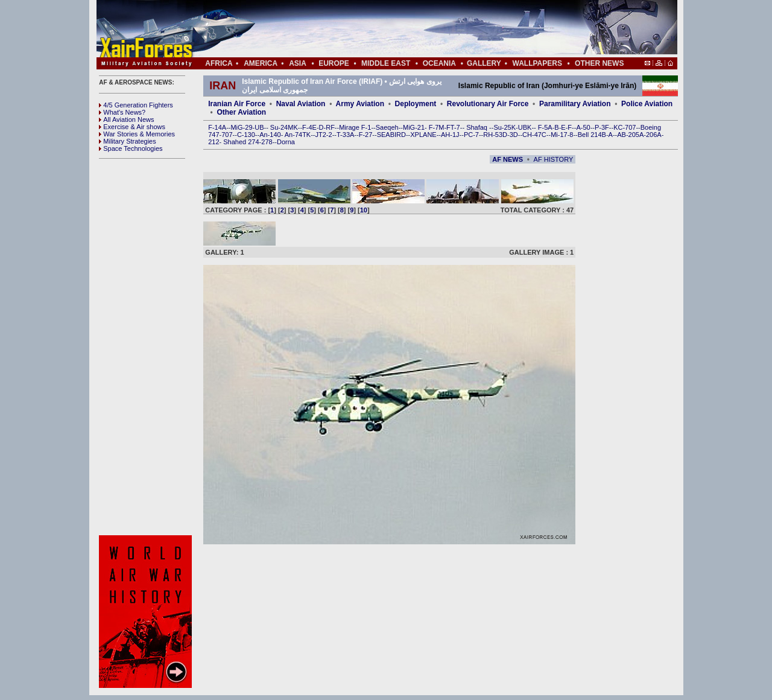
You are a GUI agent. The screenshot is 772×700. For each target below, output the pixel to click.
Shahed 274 (241, 142)
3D (514, 135)
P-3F (602, 127)
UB (259, 127)
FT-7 (453, 127)
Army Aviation (360, 104)
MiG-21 (414, 127)
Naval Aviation (301, 104)
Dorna (286, 142)
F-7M (437, 127)
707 (227, 135)
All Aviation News (126, 119)
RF (330, 127)
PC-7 (471, 135)
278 (267, 142)
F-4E (309, 127)
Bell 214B (592, 135)
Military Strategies (127, 141)
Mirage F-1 (355, 127)
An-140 (270, 135)
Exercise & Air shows (132, 127)
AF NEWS (508, 159)
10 (364, 210)
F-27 (366, 135)
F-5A (545, 127)
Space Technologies (131, 148)
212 (214, 142)
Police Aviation (647, 104)
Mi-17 (559, 135)
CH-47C (534, 135)
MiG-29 (241, 127)
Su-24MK (284, 127)
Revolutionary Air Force (488, 104)
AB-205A (630, 135)
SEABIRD (391, 135)
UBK (525, 127)
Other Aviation (241, 112)
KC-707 (625, 127)
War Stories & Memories (137, 134)
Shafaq (478, 127)
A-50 (583, 127)
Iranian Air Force (237, 104)
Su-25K (505, 127)
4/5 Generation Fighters (137, 105)
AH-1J (450, 135)
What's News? (122, 112)
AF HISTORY (554, 159)
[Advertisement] (423, 29)
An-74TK (298, 135)
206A (654, 135)
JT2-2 (324, 135)
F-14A (217, 127)
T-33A (345, 135)
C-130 (246, 135)
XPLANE (423, 135)
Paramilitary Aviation (575, 104)
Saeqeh (387, 127)
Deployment (416, 104)
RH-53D (495, 135)
